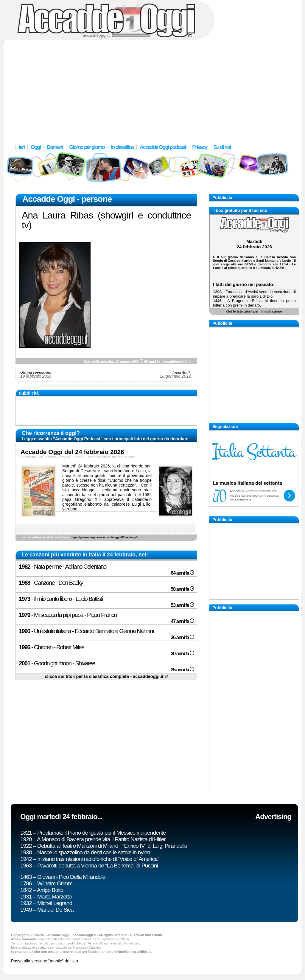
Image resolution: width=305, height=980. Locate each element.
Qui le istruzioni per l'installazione (254, 311)
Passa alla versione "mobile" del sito (45, 961)
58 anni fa (182, 589)
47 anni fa (182, 621)
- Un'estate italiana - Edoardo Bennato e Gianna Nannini (86, 631)
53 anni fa (182, 605)
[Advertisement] (152, 88)
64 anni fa (182, 573)
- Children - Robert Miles (51, 647)
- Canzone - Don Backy (51, 583)
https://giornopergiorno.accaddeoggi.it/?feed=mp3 (104, 537)
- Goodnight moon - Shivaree (57, 663)
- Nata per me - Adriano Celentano (63, 567)
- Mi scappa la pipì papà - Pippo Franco (68, 615)
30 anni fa (182, 654)
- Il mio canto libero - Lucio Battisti (61, 599)
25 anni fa (182, 670)
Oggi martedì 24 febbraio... (61, 817)
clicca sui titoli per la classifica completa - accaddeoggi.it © (106, 676)
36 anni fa (182, 637)
